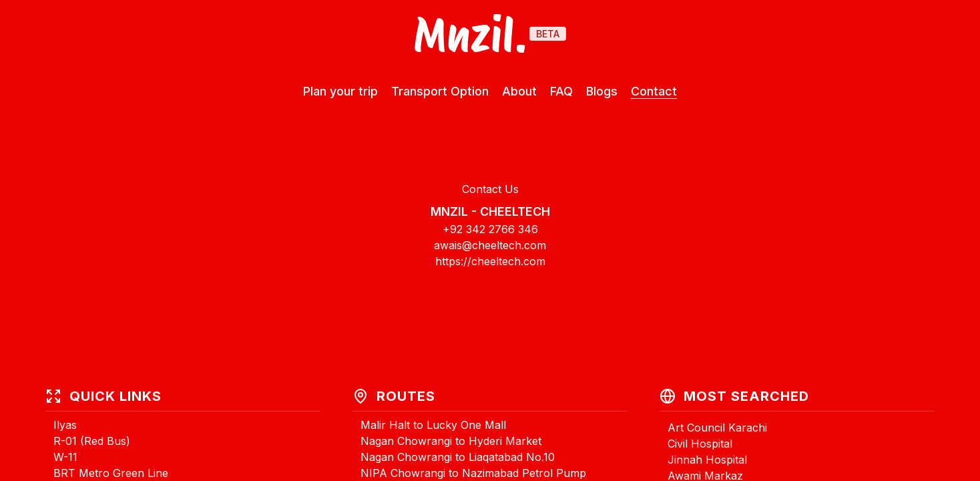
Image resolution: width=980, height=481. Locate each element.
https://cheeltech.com (490, 261)
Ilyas (65, 425)
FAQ (561, 91)
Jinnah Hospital (707, 460)
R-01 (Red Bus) (92, 441)
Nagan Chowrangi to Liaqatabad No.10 (458, 457)
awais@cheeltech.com (490, 245)
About (519, 91)
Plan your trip (340, 91)
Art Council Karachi (717, 428)
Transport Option (440, 91)
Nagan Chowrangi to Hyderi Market (451, 441)
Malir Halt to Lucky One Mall (433, 425)
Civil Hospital (700, 444)
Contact (654, 91)
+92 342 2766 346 (490, 229)
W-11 (65, 457)
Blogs (602, 91)
